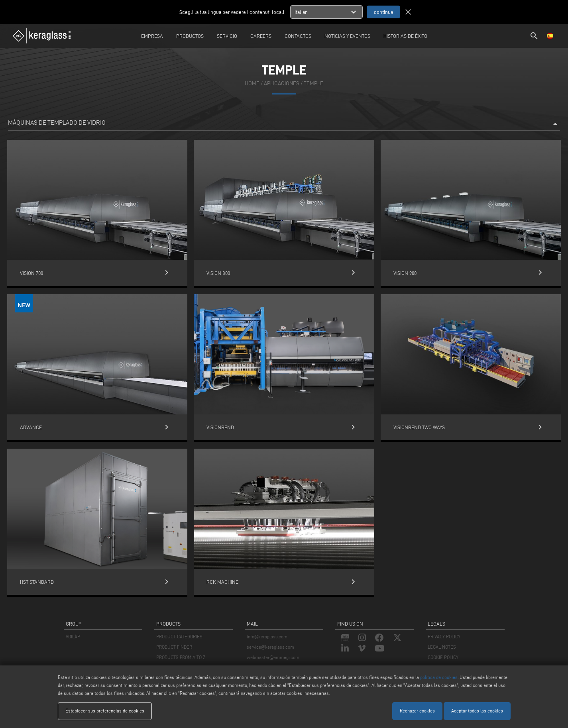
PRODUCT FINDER (174, 647)
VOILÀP (73, 637)
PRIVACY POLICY (444, 637)
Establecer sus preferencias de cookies (105, 711)
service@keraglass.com (270, 647)
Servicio (227, 36)
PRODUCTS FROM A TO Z (181, 657)
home (252, 83)
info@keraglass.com (267, 637)
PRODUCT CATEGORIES (179, 637)
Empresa (152, 36)
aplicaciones (282, 83)
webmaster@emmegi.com (273, 657)
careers (261, 36)
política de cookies (439, 677)
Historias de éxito (405, 36)
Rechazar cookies (417, 711)
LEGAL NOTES (442, 647)
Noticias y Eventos (347, 36)
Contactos (298, 36)
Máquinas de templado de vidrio (284, 124)
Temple (313, 83)
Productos (190, 36)
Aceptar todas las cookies (477, 711)
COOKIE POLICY (443, 657)
